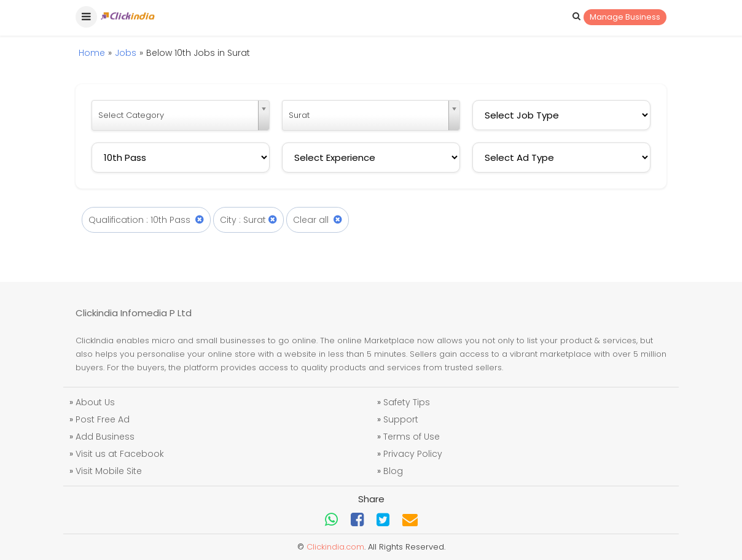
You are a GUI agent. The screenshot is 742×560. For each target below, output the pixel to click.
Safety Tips (407, 402)
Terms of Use (412, 437)
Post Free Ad (103, 419)
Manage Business (625, 17)
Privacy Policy (413, 454)
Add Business (105, 437)
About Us (95, 402)
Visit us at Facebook (120, 454)
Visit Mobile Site (109, 471)
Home (92, 53)
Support (401, 419)
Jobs (126, 53)
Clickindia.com (335, 547)
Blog (393, 471)
